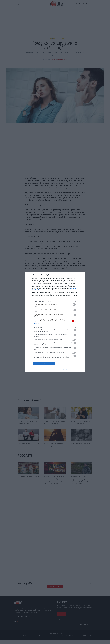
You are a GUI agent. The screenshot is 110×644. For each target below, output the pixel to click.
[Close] (81, 275)
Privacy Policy (64, 370)
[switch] (74, 304)
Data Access (55, 370)
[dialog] (55, 322)
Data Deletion (46, 370)
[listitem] (55, 301)
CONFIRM (44, 364)
